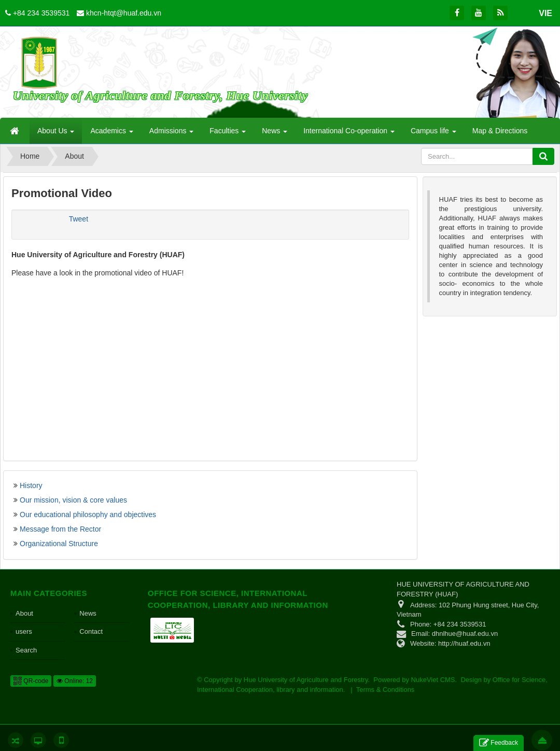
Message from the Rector (60, 529)
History (31, 485)
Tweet (79, 219)
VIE (545, 13)
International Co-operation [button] (349, 134)
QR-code (31, 681)
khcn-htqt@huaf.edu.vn (124, 13)
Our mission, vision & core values (73, 500)
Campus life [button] (433, 134)
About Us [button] (56, 134)
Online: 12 (75, 681)
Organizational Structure (59, 544)
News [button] (275, 134)
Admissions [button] (171, 134)
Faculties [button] (228, 134)
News (88, 613)
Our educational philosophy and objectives (88, 514)
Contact (91, 631)
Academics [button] (111, 134)
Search (26, 650)
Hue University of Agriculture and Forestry (306, 680)
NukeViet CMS (433, 680)
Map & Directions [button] (500, 131)
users (24, 631)
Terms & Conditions (386, 690)
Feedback (499, 743)
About (24, 613)
